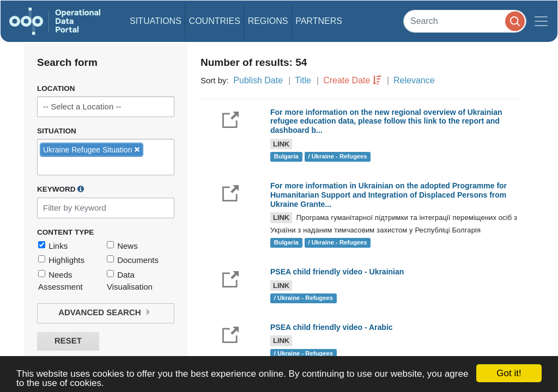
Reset (68, 341)
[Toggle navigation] (541, 21)
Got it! (509, 373)
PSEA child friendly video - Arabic (332, 327)
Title (303, 80)
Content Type (65, 232)
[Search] (465, 21)
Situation (57, 131)
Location (56, 88)
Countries (215, 21)
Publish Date (258, 80)
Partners (319, 21)
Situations (156, 21)
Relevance (414, 80)
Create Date (347, 80)
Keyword (60, 189)
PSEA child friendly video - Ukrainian (337, 272)
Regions (268, 21)
